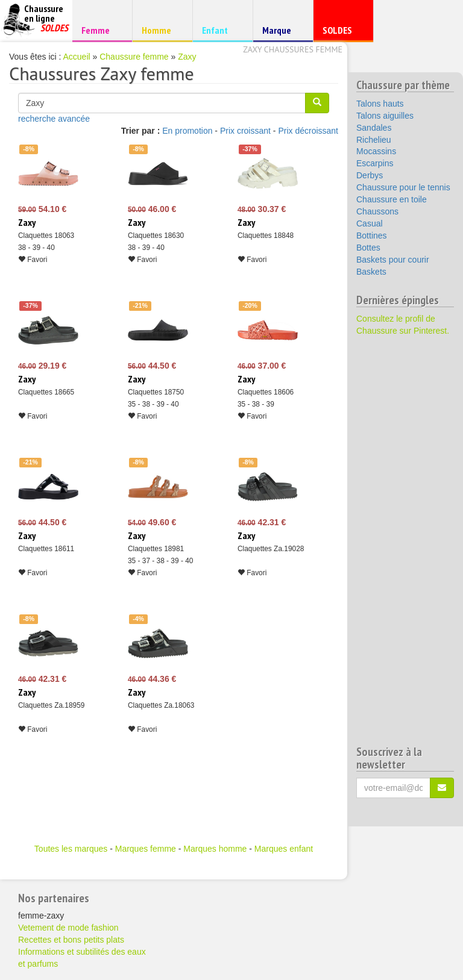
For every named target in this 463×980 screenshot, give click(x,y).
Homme (161, 30)
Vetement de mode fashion (68, 928)
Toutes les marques (71, 849)
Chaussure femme (134, 57)
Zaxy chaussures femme (293, 49)
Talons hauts (380, 104)
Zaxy (187, 57)
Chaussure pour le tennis (403, 187)
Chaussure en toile (392, 199)
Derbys (370, 175)
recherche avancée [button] (54, 119)
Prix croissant (245, 131)
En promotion (187, 131)
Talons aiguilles (385, 116)
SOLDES (342, 33)
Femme (100, 30)
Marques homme (215, 849)
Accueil (77, 57)
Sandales (374, 128)
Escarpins (375, 163)
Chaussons (377, 211)
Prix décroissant (308, 131)
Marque (281, 33)
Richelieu (374, 140)
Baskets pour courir (393, 260)
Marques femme (146, 849)
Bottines (372, 236)
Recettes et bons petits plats (71, 940)
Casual (370, 223)
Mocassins (376, 151)
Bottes (368, 248)
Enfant (221, 30)
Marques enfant (284, 849)
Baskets (371, 272)
